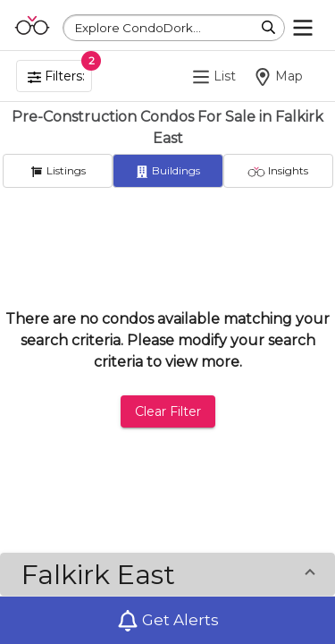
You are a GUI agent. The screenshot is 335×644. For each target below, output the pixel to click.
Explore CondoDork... (138, 28)
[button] (167, 574)
